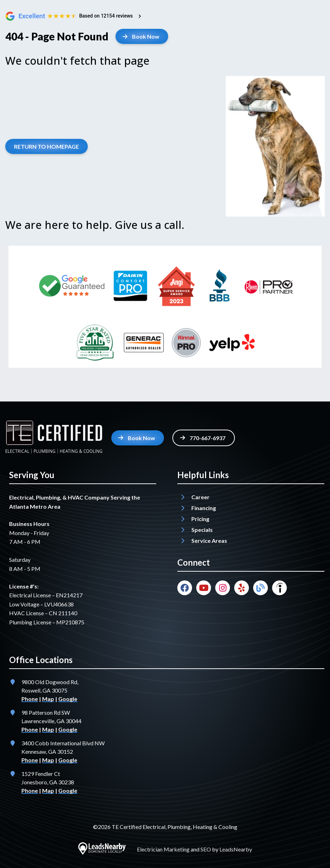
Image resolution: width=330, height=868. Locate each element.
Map (48, 699)
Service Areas (209, 541)
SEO (206, 849)
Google (68, 699)
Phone (30, 699)
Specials (202, 530)
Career (200, 497)
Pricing (200, 519)
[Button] (142, 36)
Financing (204, 508)
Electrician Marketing (163, 849)
